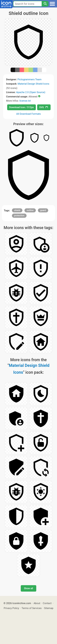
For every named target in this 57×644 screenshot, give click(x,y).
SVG (44, 107)
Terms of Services (32, 608)
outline (30, 210)
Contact (47, 603)
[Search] (45, 4)
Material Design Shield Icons (34, 84)
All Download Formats (29, 114)
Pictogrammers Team (29, 79)
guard (43, 210)
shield (17, 210)
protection (19, 216)
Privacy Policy (11, 608)
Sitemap (49, 608)
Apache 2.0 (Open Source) (31, 92)
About (37, 603)
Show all (28, 588)
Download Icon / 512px (21, 107)
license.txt (25, 101)
